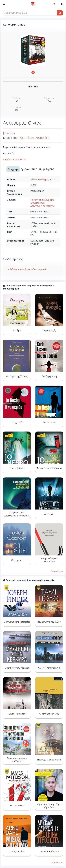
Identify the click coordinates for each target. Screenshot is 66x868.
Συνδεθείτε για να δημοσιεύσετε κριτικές (26, 269)
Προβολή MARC (29, 169)
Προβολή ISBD (47, 169)
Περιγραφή (13, 169)
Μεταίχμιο (43, 179)
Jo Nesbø (9, 133)
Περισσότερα (57, 571)
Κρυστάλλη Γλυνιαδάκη (34, 138)
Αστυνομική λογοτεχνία (42, 206)
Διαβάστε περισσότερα (15, 159)
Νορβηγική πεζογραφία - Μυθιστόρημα (43, 201)
